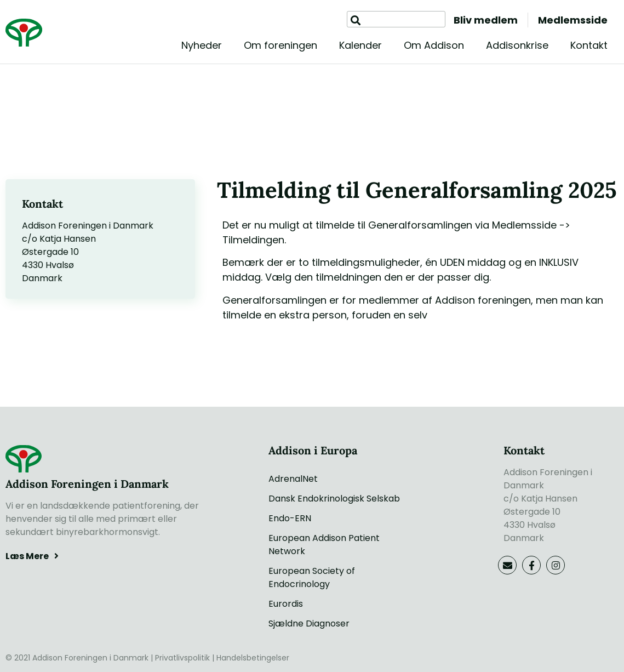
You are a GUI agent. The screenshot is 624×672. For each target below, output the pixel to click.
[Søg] (356, 21)
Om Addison (434, 45)
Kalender (360, 45)
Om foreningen (280, 45)
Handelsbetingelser (253, 658)
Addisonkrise (517, 45)
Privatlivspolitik (182, 658)
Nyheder (202, 45)
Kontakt (589, 45)
